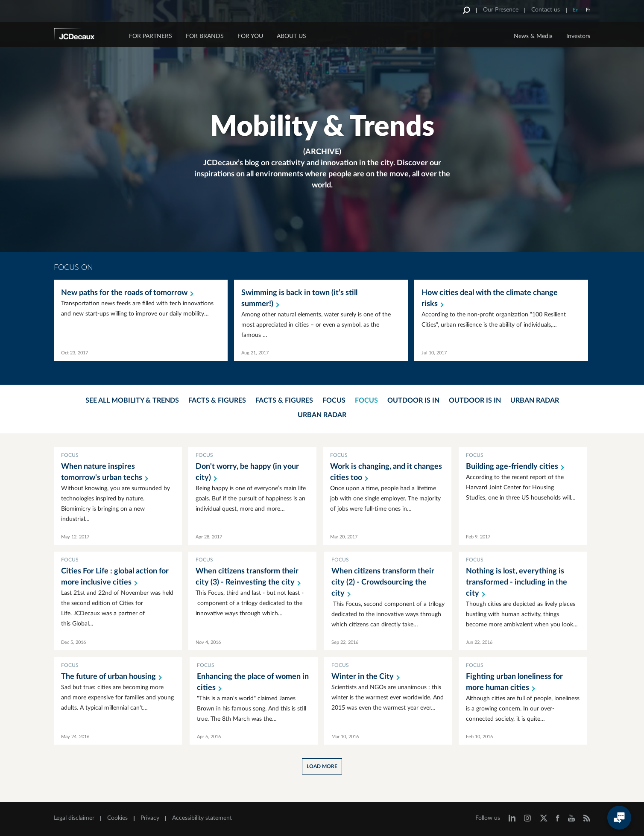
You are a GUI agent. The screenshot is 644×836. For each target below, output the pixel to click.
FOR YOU (250, 36)
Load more (322, 766)
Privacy (150, 818)
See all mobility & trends (132, 400)
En (576, 10)
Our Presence (501, 10)
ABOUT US (291, 36)
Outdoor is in (413, 400)
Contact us (546, 10)
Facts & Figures (217, 400)
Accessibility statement (202, 818)
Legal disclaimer (74, 818)
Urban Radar (535, 400)
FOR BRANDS (205, 36)
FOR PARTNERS (151, 36)
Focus (334, 400)
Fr (588, 10)
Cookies (117, 818)
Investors (578, 36)
